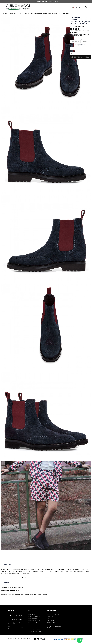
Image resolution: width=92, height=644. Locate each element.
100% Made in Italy (35, 616)
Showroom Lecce (34, 627)
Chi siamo (32, 614)
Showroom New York (35, 631)
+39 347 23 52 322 (49, 1)
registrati (46, 594)
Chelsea (27, 13)
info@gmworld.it (15, 623)
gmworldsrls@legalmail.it (16, 628)
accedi (40, 594)
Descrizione (7, 564)
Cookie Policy (51, 624)
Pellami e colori (34, 619)
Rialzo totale (74, 39)
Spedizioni (50, 616)
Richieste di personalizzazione (78, 45)
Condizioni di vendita (53, 614)
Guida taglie (51, 620)
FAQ (48, 618)
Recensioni (7, 583)
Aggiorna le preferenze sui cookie (55, 627)
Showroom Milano (35, 621)
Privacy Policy (51, 622)
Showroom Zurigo (35, 623)
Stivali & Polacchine (16, 13)
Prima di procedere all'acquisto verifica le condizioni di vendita (80, 35)
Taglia (82, 39)
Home (2, 13)
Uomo (6, 13)
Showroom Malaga (35, 629)
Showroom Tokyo (34, 625)
